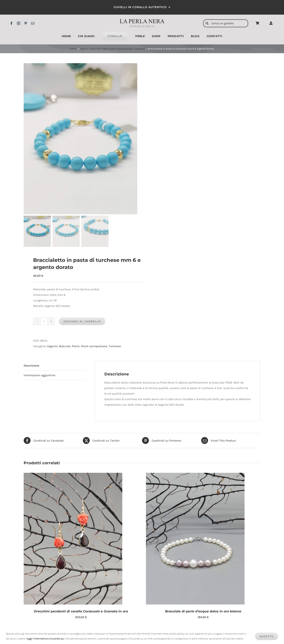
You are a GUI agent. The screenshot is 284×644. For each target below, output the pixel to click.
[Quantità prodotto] (44, 322)
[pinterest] (26, 23)
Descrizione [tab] (31, 366)
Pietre (76, 347)
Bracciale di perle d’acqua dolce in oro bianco (203, 612)
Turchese (115, 347)
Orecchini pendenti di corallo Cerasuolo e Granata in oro (81, 612)
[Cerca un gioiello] (226, 23)
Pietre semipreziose (94, 347)
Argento (52, 347)
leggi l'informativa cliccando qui (45, 639)
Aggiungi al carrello (82, 322)
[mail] (33, 23)
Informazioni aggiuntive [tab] (40, 376)
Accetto (267, 636)
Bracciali (65, 347)
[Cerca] (207, 23)
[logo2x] (142, 21)
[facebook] (11, 23)
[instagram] (19, 23)
